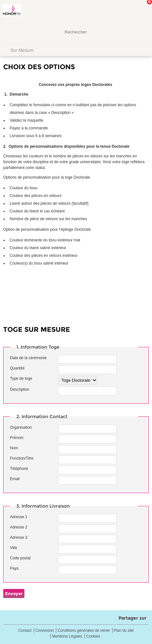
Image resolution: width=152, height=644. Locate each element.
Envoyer (14, 593)
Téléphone (19, 469)
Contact (25, 631)
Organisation (21, 427)
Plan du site (124, 631)
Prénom (17, 438)
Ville (13, 548)
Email (15, 479)
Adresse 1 (19, 517)
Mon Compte (123, 11)
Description (20, 389)
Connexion (45, 631)
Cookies (93, 636)
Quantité (17, 368)
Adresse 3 (19, 537)
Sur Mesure (22, 50)
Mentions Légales (67, 636)
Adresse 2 (19, 527)
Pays (14, 568)
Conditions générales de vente (84, 631)
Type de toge (21, 378)
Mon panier (142, 11)
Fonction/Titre (22, 458)
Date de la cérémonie (28, 358)
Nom (14, 448)
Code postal (20, 558)
